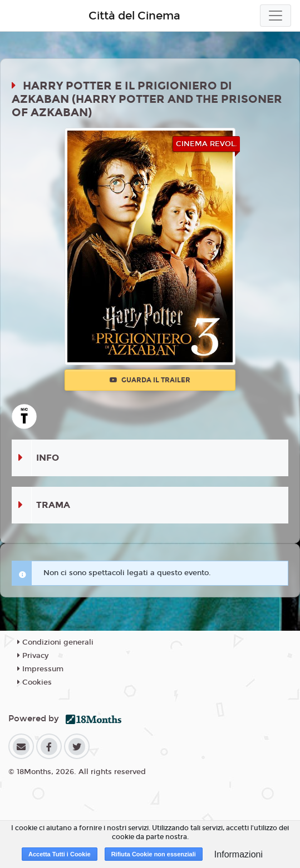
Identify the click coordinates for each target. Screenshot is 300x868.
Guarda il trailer (150, 380)
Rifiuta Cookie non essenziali (154, 854)
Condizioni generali (55, 642)
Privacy (33, 656)
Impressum (40, 669)
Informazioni (238, 854)
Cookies (35, 682)
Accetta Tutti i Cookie (60, 854)
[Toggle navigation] (276, 16)
